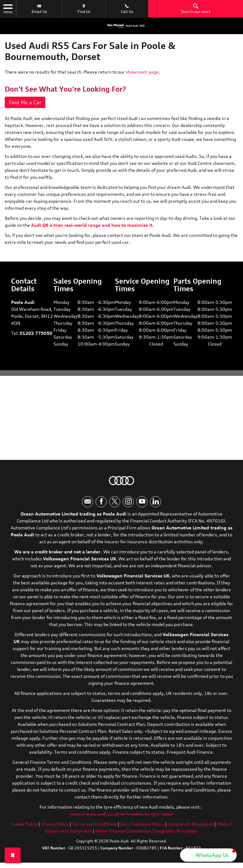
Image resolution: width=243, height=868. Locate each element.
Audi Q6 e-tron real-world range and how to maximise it (92, 225)
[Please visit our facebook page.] (101, 502)
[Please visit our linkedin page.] (156, 502)
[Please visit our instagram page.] (128, 502)
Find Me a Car (25, 102)
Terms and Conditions (94, 824)
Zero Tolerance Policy (142, 824)
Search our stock (196, 9)
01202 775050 (36, 333)
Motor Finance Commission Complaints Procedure (146, 831)
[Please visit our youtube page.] (142, 502)
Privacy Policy (55, 824)
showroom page (142, 72)
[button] (208, 855)
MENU (8, 9)
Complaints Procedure (190, 824)
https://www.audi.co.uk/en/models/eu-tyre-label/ (122, 814)
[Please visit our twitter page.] (115, 502)
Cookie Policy (24, 824)
